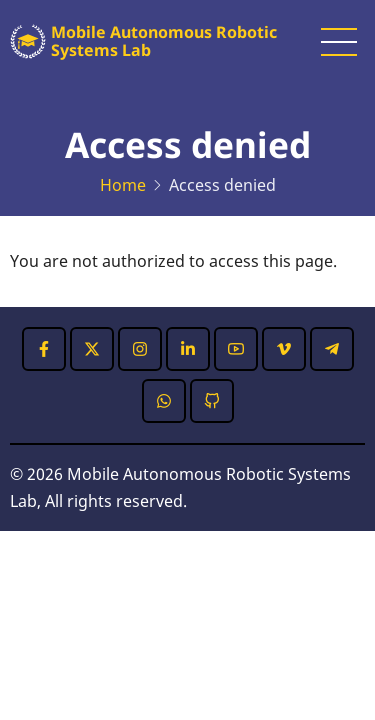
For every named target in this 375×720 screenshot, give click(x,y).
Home (123, 185)
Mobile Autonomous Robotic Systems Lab (164, 41)
